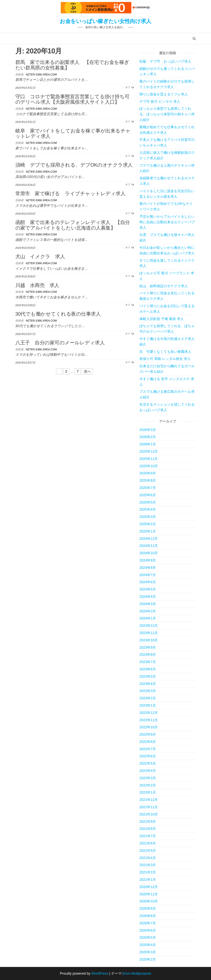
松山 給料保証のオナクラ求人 (164, 286)
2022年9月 (148, 734)
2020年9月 (148, 909)
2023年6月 (148, 669)
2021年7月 (148, 836)
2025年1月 (148, 531)
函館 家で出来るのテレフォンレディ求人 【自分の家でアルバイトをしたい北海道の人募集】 (73, 225)
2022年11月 (149, 720)
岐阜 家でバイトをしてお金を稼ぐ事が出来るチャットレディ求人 (73, 134)
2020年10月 (149, 901)
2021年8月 (148, 829)
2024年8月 (148, 568)
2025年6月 (148, 495)
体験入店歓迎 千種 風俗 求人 (162, 319)
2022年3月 (148, 778)
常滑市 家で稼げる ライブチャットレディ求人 (70, 194)
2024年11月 (149, 546)
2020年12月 (149, 887)
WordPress (100, 973)
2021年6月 (148, 843)
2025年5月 (148, 502)
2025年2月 (148, 524)
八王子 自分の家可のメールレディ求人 (60, 343)
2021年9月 (148, 822)
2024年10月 (149, 553)
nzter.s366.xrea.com (41, 74)
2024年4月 (148, 597)
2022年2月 (148, 785)
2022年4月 (148, 771)
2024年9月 (148, 560)
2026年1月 (148, 444)
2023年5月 (148, 676)
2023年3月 (148, 691)
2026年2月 (148, 437)
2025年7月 (148, 488)
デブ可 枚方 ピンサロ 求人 (160, 102)
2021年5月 (148, 851)
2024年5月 (148, 589)
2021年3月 (148, 865)
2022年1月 (148, 792)
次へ (87, 371)
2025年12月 (149, 452)
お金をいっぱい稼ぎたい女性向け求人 (105, 21)
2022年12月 (149, 713)
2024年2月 (148, 611)
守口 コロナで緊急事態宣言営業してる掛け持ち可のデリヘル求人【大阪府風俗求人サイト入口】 (72, 99)
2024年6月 (148, 582)
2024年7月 (148, 575)
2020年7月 (148, 923)
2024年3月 (148, 604)
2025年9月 (148, 473)
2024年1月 (148, 618)
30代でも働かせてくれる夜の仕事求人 (58, 314)
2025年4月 (148, 509)
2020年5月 (148, 938)
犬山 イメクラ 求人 (40, 256)
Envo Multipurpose (137, 973)
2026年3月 (148, 430)
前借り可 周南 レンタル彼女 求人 (165, 359)
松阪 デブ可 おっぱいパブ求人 (165, 61)
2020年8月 (148, 916)
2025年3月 (148, 517)
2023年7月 (148, 662)
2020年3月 (148, 952)
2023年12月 (149, 626)
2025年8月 (148, 480)
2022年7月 (148, 749)
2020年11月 (149, 894)
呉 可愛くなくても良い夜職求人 (165, 352)
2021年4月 (148, 858)
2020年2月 (148, 959)
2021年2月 (148, 872)
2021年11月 (149, 807)
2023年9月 (148, 648)
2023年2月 (148, 698)
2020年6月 (148, 930)
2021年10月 (149, 814)
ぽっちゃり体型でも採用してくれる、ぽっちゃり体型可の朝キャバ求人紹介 (167, 114)
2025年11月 (149, 459)
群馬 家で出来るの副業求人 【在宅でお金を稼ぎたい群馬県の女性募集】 (72, 65)
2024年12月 (149, 539)
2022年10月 (149, 727)
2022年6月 (148, 756)
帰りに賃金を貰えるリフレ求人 (164, 94)
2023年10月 (149, 640)
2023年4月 (148, 684)
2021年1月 (148, 880)
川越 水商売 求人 (37, 285)
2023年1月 (148, 705)
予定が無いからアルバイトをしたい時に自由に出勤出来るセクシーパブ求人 (167, 222)
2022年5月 (148, 763)
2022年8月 (148, 742)
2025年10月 (149, 466)
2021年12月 (149, 800)
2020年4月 (148, 945)
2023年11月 (149, 633)
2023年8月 (148, 655)
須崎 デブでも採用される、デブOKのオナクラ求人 (74, 165)
